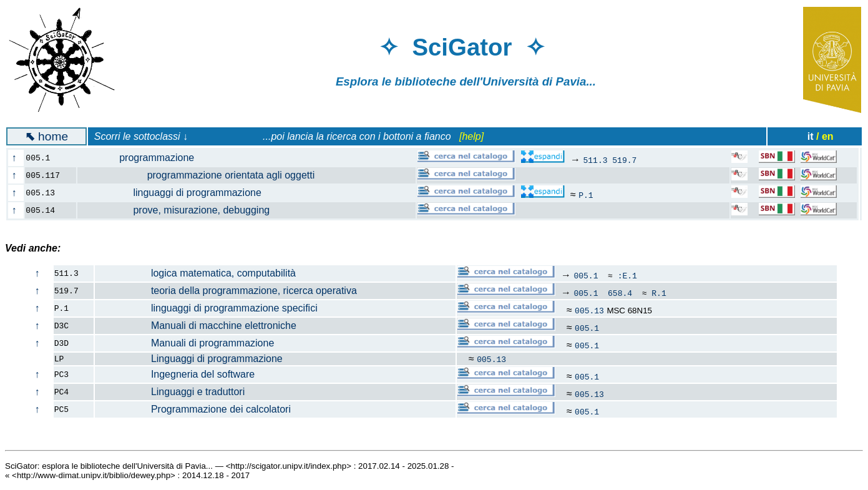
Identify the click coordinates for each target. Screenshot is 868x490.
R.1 (659, 293)
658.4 (620, 293)
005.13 (589, 310)
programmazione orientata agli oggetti (203, 175)
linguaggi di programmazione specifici (207, 308)
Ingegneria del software (175, 374)
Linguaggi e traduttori (170, 392)
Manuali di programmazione (185, 343)
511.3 (595, 160)
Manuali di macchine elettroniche (196, 326)
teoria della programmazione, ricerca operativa (226, 291)
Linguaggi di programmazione (189, 359)
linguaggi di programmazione (177, 193)
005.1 (586, 275)
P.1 (586, 195)
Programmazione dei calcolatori (193, 409)
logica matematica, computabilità (196, 273)
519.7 (624, 160)
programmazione (143, 158)
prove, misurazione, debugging (181, 210)
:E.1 (627, 275)
